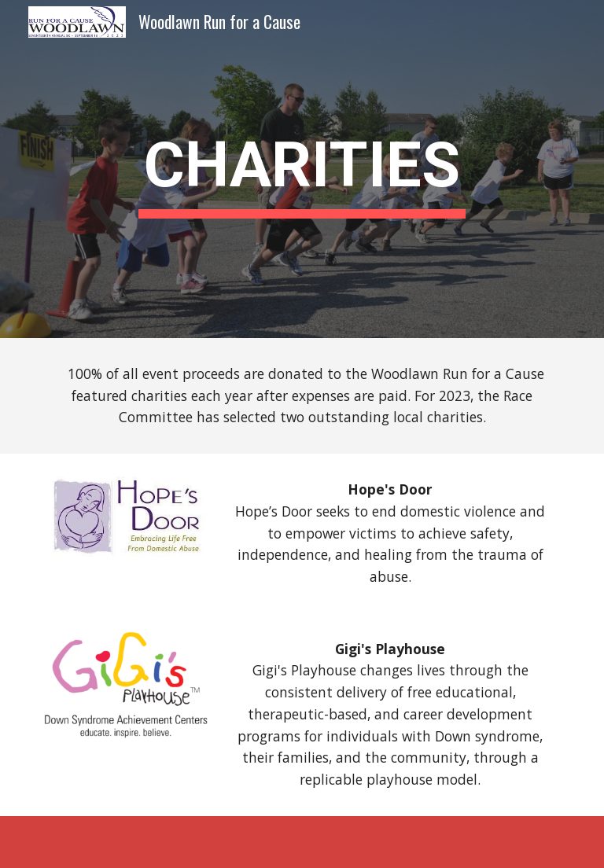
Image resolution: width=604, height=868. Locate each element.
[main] (302, 169)
